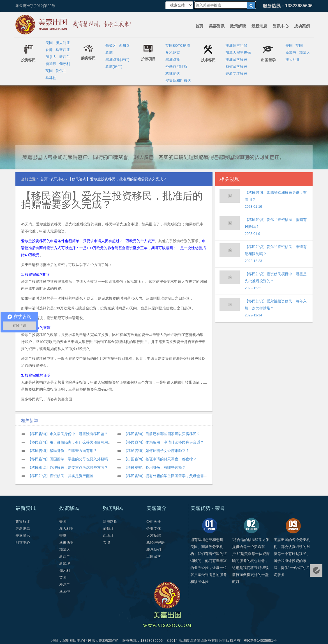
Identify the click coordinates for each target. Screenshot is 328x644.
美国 (49, 43)
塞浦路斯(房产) (118, 60)
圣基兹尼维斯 (176, 66)
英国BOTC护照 (178, 46)
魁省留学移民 (236, 66)
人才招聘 (154, 535)
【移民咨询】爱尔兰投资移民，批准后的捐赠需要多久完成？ (112, 200)
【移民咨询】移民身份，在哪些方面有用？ (62, 451)
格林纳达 (173, 73)
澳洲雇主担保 (236, 46)
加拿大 (51, 57)
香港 (49, 50)
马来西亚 (63, 50)
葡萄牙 (111, 46)
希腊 (109, 53)
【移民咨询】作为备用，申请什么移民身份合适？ (164, 442)
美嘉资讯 (217, 26)
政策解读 (238, 26)
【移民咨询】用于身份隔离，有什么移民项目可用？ (70, 442)
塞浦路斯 (173, 60)
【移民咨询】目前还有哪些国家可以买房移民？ (162, 434)
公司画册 (154, 521)
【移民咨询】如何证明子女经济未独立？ (156, 451)
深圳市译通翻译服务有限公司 (202, 641)
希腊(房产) (114, 66)
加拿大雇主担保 (238, 53)
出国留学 (154, 556)
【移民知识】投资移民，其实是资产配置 (61, 476)
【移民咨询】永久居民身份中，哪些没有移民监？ (68, 434)
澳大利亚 (63, 43)
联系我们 (154, 549)
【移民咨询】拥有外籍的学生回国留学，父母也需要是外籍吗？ (175, 476)
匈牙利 (65, 64)
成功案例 (302, 26)
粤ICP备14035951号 (260, 641)
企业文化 (154, 528)
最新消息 (259, 26)
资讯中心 (281, 26)
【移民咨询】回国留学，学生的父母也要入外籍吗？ (70, 459)
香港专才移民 (236, 73)
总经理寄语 (155, 542)
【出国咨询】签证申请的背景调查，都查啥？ (160, 459)
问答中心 (23, 542)
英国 (49, 71)
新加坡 (51, 64)
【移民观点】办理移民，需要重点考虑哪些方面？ (68, 467)
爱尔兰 (61, 71)
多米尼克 (173, 53)
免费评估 (316, 570)
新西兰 (65, 57)
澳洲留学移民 (236, 60)
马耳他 (51, 78)
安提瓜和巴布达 (178, 81)
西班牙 (125, 46)
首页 (199, 26)
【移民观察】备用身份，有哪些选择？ (155, 467)
